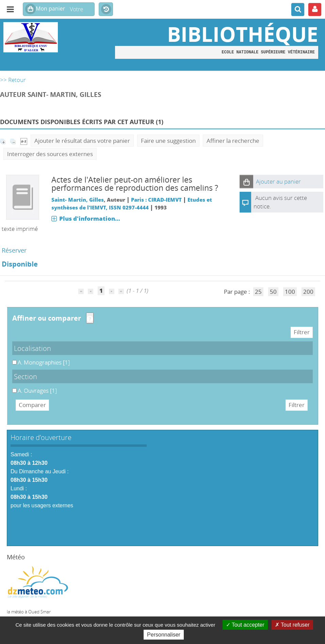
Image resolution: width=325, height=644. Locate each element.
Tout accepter (245, 625)
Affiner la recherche (233, 141)
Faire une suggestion (168, 141)
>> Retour (13, 80)
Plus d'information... (90, 218)
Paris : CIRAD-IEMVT (156, 200)
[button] (246, 182)
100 (290, 292)
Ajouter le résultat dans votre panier (82, 141)
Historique (106, 10)
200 (308, 292)
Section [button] (26, 376)
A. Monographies (12, 359)
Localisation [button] (32, 348)
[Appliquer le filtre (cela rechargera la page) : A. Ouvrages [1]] (37, 391)
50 (273, 292)
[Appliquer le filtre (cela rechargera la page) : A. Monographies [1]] (44, 362)
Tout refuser (292, 625)
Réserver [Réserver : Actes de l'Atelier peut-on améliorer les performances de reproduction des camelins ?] (14, 250)
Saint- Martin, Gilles (78, 200)
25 (258, 292)
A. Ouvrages (12, 387)
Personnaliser (164, 635)
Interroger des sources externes (50, 154)
